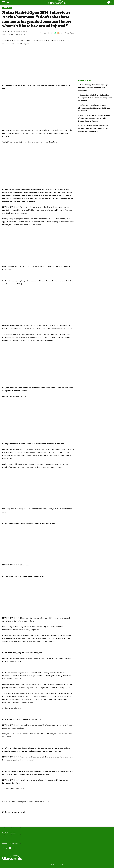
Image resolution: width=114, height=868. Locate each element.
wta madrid (45, 802)
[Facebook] (3, 848)
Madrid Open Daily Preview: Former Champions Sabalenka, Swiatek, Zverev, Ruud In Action (94, 118)
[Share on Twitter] (52, 33)
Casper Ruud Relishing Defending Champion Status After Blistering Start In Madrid (95, 98)
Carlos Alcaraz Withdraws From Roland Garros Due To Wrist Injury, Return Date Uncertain (93, 128)
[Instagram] (14, 848)
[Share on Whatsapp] (55, 33)
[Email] (58, 33)
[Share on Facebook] (48, 33)
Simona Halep (33, 802)
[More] (62, 33)
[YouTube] (10, 848)
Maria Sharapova (19, 802)
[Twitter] (6, 848)
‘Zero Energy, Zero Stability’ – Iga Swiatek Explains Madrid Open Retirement (93, 88)
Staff (7, 31)
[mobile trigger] (4, 2)
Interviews (7, 8)
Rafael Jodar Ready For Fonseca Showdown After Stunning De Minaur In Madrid (95, 108)
